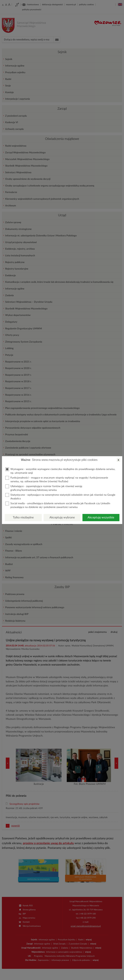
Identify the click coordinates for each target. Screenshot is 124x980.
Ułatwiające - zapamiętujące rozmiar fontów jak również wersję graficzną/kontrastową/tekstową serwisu (44, 488)
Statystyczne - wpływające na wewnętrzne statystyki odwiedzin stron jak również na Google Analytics (60, 497)
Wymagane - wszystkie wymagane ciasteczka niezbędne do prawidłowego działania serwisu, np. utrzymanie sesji (60, 471)
